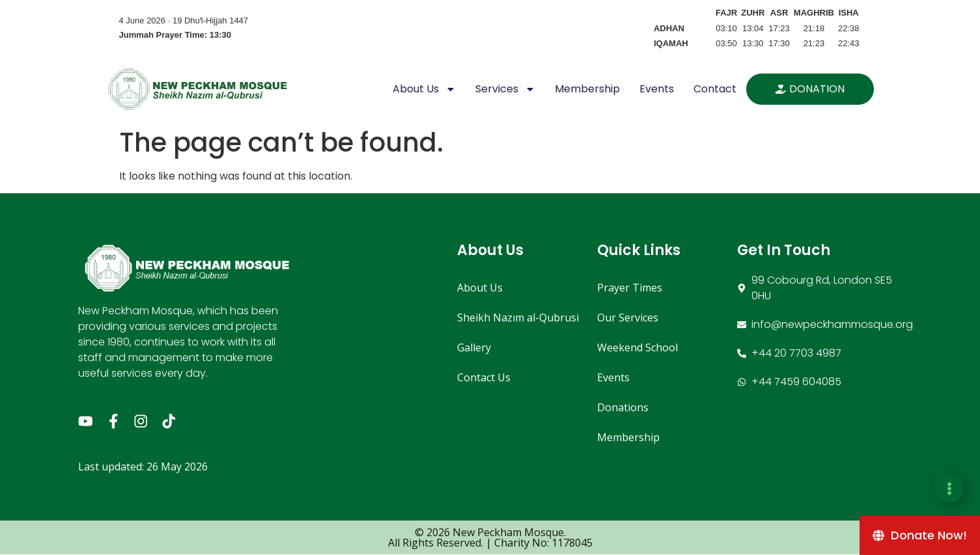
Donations (623, 407)
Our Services (628, 318)
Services (505, 89)
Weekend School (637, 347)
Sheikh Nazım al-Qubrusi (518, 318)
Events (657, 89)
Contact (715, 89)
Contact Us (484, 377)
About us (424, 89)
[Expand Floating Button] (949, 488)
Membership (587, 89)
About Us (480, 288)
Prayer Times (630, 288)
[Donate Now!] (920, 535)
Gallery (474, 347)
